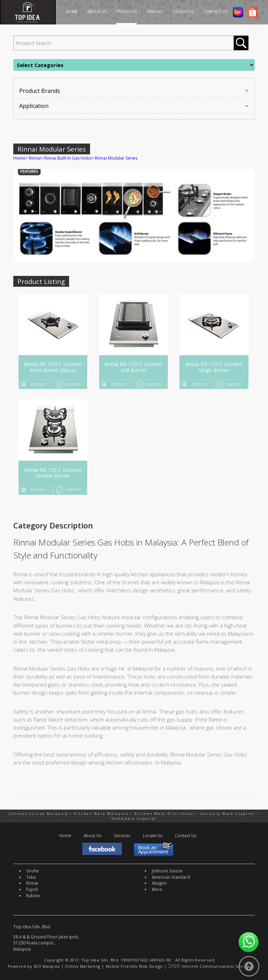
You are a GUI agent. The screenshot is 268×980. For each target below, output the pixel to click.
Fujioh (32, 889)
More (157, 889)
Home (19, 158)
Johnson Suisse (167, 871)
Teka (31, 877)
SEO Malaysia (47, 966)
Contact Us (186, 835)
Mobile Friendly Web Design (134, 966)
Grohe (32, 871)
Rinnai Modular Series (116, 158)
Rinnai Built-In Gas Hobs (68, 158)
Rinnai (35, 158)
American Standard (171, 877)
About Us (92, 835)
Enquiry (73, 384)
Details (38, 384)
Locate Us (153, 835)
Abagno (159, 883)
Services (122, 835)
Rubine (33, 895)
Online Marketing (83, 966)
